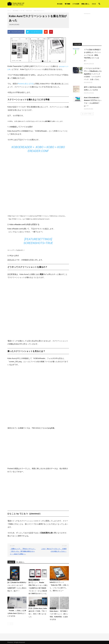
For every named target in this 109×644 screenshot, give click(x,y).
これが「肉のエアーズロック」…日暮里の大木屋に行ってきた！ (54, 550)
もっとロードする (87, 114)
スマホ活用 (76, 4)
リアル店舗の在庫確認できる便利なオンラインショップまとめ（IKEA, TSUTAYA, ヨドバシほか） (92, 55)
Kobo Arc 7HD (54, 579)
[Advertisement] (87, 27)
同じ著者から (20, 562)
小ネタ (94, 4)
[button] (99, 4)
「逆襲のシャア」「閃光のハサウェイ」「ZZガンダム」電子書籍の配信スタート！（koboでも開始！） (23, 551)
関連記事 (11, 562)
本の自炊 (60, 4)
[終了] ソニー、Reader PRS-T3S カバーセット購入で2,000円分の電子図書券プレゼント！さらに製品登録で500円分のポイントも (38, 588)
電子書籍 (67, 4)
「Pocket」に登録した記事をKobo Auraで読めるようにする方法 (17, 613)
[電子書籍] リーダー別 (13, 580)
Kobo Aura (11, 608)
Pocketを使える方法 (26, 84)
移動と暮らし (85, 4)
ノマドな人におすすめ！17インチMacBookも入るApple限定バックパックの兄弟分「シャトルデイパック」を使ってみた (93, 74)
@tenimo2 (35, 514)
